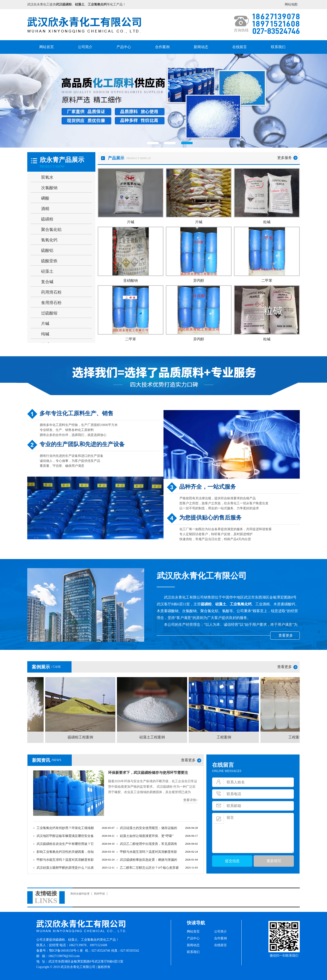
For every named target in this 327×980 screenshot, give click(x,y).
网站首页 (47, 47)
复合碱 (47, 282)
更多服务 (285, 158)
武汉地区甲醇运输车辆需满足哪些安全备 (65, 836)
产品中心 (124, 47)
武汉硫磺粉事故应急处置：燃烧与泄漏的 (149, 860)
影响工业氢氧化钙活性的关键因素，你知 (65, 852)
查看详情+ (191, 800)
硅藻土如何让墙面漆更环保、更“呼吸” (147, 836)
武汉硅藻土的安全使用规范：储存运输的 (149, 828)
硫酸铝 (47, 250)
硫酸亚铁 (49, 261)
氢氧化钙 (49, 240)
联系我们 (278, 47)
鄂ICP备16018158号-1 (64, 951)
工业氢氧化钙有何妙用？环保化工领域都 (65, 828)
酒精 (45, 209)
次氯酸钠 (49, 188)
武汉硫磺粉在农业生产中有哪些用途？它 (65, 844)
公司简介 (85, 47)
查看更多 (286, 635)
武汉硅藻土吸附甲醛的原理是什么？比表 (65, 868)
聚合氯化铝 (51, 230)
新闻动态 (201, 47)
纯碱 (45, 334)
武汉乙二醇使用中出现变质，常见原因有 (149, 844)
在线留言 (240, 47)
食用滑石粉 (51, 303)
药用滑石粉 (51, 292)
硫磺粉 (47, 219)
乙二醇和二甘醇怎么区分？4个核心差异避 (149, 868)
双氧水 (47, 177)
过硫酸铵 (49, 313)
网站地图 (291, 4)
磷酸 (45, 198)
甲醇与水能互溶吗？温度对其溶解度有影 (149, 852)
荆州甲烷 (99, 894)
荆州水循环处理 (80, 894)
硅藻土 (47, 271)
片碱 (45, 324)
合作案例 (162, 47)
